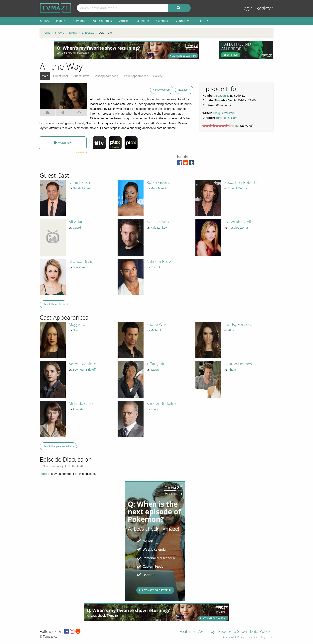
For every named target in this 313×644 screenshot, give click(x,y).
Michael (156, 330)
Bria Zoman (80, 267)
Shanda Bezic (81, 261)
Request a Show (233, 632)
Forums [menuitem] (204, 21)
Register (265, 8)
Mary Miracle (159, 188)
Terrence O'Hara (227, 118)
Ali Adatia (77, 222)
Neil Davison (158, 222)
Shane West (157, 324)
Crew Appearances (135, 76)
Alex (231, 330)
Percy (154, 409)
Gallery (158, 76)
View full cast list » (54, 304)
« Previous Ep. (162, 90)
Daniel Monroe (238, 188)
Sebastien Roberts (241, 182)
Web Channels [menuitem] (102, 21)
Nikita (76, 330)
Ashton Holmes (238, 364)
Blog (211, 632)
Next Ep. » (184, 90)
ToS (271, 637)
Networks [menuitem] (79, 21)
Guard (77, 227)
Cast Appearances (106, 76)
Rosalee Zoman (239, 227)
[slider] (218, 126)
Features (188, 632)
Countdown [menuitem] (184, 21)
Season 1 (222, 95)
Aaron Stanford (83, 364)
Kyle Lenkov (159, 227)
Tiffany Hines (158, 364)
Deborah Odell (238, 222)
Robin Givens (158, 182)
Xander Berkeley (161, 403)
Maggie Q (77, 324)
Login (247, 8)
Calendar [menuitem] (162, 21)
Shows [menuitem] (44, 21)
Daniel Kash (79, 182)
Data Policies (262, 632)
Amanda (78, 409)
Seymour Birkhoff (84, 369)
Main (45, 76)
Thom (232, 369)
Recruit (155, 267)
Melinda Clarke (82, 403)
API (201, 632)
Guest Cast (61, 76)
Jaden (155, 369)
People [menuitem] (61, 21)
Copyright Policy (234, 637)
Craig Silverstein (224, 113)
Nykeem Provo (160, 261)
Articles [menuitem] (124, 21)
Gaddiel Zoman (83, 188)
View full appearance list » (58, 446)
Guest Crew (81, 76)
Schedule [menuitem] (143, 21)
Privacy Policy (256, 637)
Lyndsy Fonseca (238, 324)
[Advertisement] (127, 50)
